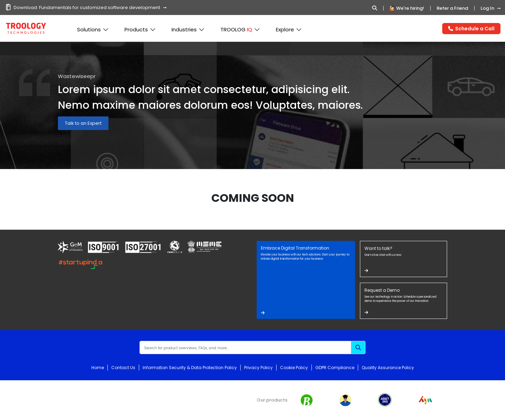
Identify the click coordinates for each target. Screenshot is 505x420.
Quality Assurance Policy (388, 368)
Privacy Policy (258, 368)
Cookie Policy (294, 368)
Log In (487, 8)
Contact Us (123, 368)
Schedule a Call (471, 29)
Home (98, 368)
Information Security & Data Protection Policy (190, 368)
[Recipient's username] (245, 348)
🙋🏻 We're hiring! (407, 8)
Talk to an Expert (83, 123)
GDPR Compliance (335, 368)
